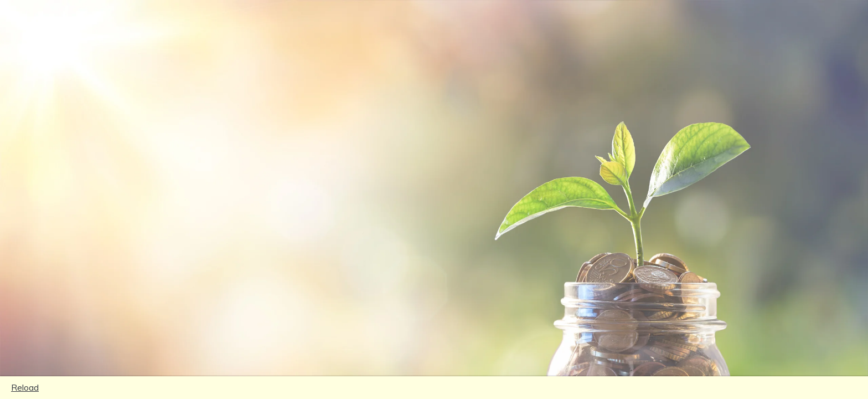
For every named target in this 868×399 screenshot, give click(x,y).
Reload (25, 387)
